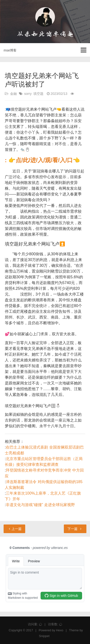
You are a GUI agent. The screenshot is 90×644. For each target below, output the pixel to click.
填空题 (38, 94)
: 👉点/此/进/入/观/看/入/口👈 (42, 160)
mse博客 (10, 50)
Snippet (44, 636)
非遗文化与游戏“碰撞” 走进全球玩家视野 (40, 505)
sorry (28, 94)
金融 (13, 94)
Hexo (60, 630)
